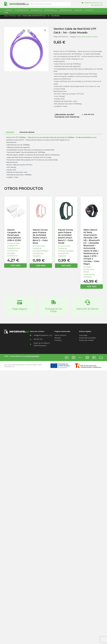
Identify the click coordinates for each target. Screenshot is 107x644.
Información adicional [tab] (27, 132)
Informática (12, 16)
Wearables (37, 256)
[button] (45, 30)
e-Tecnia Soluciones (31, 356)
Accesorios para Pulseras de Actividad (39, 248)
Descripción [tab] (10, 132)
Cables (19, 16)
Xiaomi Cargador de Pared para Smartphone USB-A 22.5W (14, 235)
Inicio (6, 16)
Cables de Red (86, 37)
